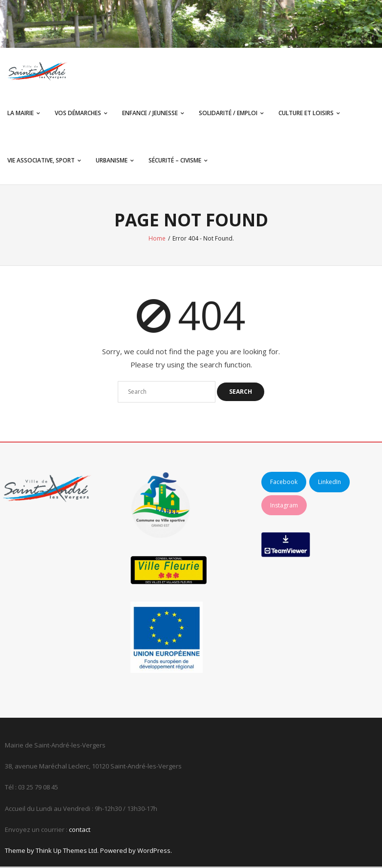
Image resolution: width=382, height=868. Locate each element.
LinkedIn (329, 483)
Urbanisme (112, 161)
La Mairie (21, 113)
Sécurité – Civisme (175, 161)
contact (80, 831)
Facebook (284, 483)
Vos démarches (78, 113)
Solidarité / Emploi (228, 113)
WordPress (154, 852)
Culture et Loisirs (306, 113)
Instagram (284, 506)
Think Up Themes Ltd (66, 852)
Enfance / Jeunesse (150, 113)
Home (157, 240)
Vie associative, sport (41, 161)
